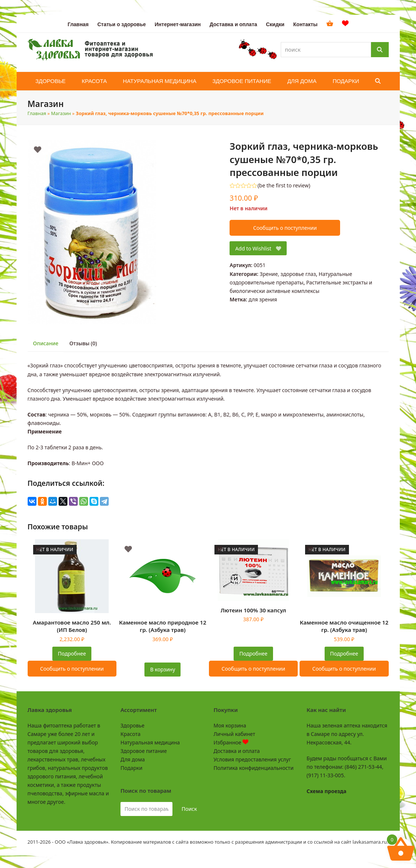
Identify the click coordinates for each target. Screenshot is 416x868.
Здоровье (132, 725)
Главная (37, 113)
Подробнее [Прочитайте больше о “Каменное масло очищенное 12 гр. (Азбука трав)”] (344, 653)
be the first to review (284, 186)
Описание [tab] (46, 343)
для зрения (263, 299)
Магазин (61, 113)
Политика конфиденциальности (254, 768)
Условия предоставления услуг (252, 759)
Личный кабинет (235, 734)
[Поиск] (380, 50)
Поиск (189, 809)
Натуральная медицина (150, 742)
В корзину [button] (162, 669)
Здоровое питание (144, 751)
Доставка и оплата (237, 751)
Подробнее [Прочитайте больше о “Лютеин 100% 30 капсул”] (254, 653)
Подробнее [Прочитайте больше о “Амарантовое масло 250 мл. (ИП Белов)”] (72, 653)
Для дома (133, 759)
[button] (378, 81)
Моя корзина (230, 725)
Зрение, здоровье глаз (288, 274)
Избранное (231, 742)
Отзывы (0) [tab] (83, 343)
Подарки (131, 768)
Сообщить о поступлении (285, 228)
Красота (130, 734)
